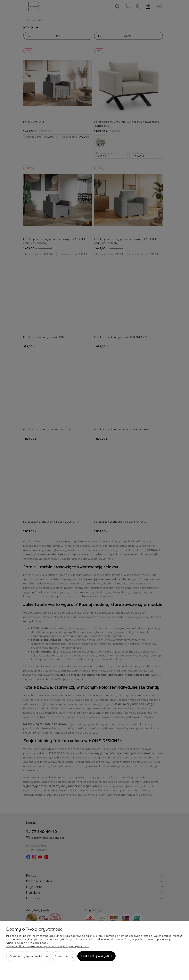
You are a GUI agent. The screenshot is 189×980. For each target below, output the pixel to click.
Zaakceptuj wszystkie (96, 956)
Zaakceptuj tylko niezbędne (29, 956)
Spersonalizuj (64, 956)
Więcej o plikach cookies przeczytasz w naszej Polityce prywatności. (48, 947)
